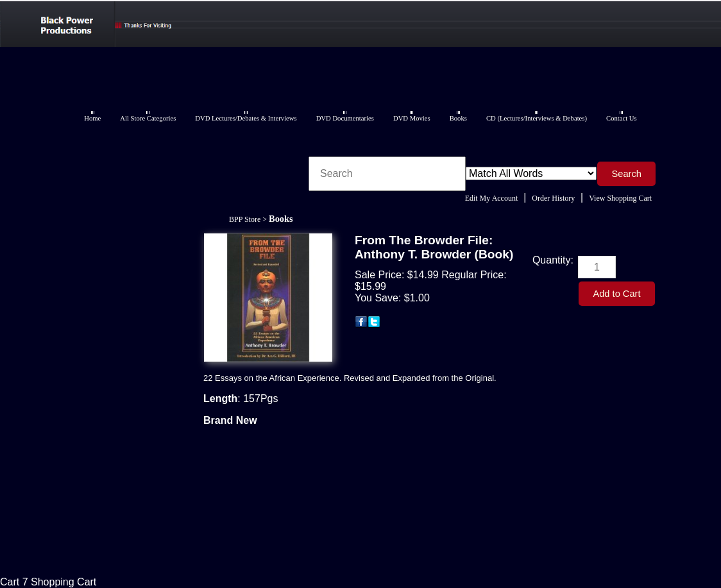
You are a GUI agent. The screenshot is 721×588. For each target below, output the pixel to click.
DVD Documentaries (345, 118)
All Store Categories (148, 118)
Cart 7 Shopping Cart (48, 582)
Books (458, 118)
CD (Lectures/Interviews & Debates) (537, 118)
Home (92, 118)
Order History (553, 198)
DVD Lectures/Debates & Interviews (246, 118)
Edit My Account (492, 198)
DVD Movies (412, 118)
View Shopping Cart (620, 198)
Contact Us (622, 118)
